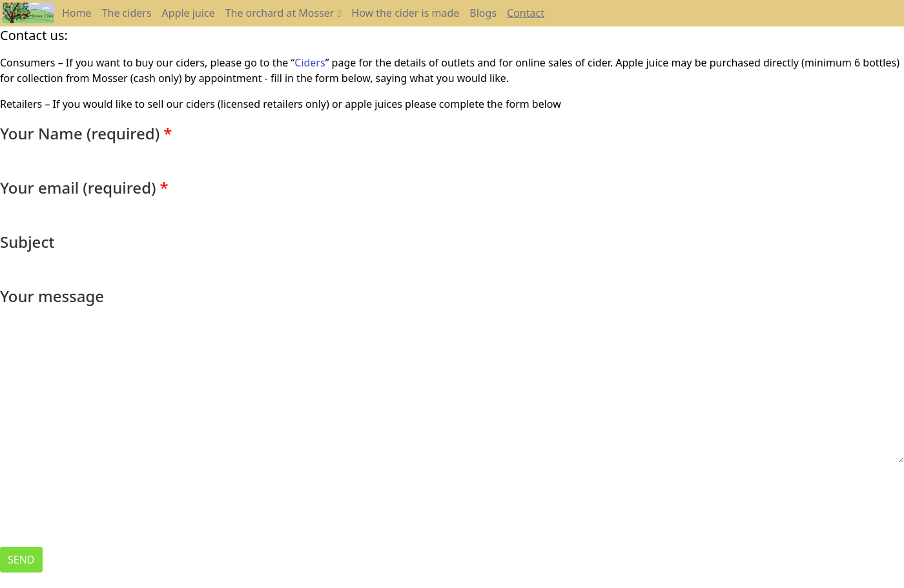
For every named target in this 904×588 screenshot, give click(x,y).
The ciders (127, 13)
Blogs (483, 13)
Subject (27, 242)
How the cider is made (405, 13)
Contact (526, 13)
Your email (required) (78, 188)
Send (21, 560)
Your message (52, 296)
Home (77, 13)
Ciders (310, 63)
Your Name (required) (80, 133)
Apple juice (189, 13)
